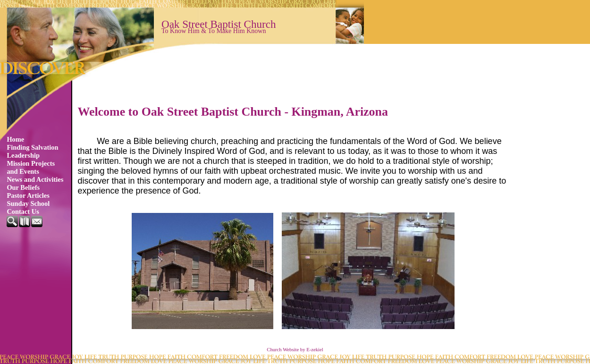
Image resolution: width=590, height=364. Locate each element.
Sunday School (28, 203)
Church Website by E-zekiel (295, 350)
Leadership (23, 155)
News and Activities (35, 179)
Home (15, 139)
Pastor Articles (28, 195)
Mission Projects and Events (31, 167)
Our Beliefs (23, 187)
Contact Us (23, 212)
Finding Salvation (32, 147)
